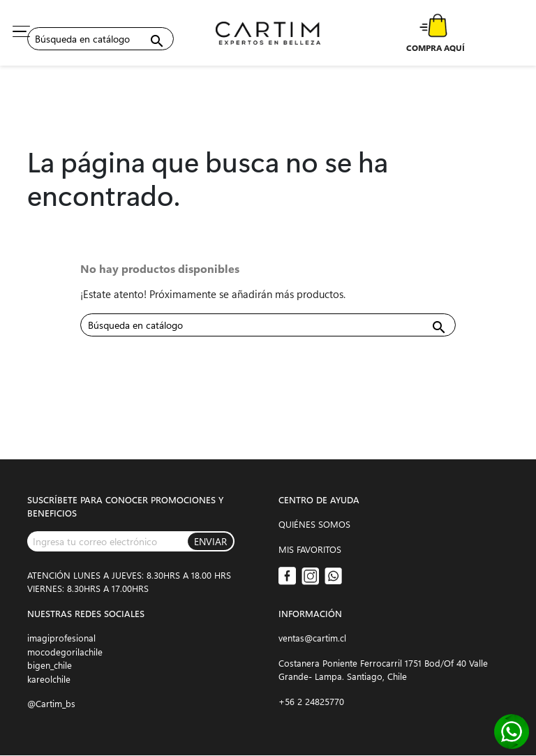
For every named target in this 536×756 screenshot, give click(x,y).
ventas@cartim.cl (312, 638)
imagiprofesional (61, 638)
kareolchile (49, 679)
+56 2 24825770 (311, 701)
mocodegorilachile (65, 652)
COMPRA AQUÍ (435, 47)
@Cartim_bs (51, 703)
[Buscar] (100, 39)
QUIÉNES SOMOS (314, 524)
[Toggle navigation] (21, 31)
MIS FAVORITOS (310, 549)
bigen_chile (50, 665)
